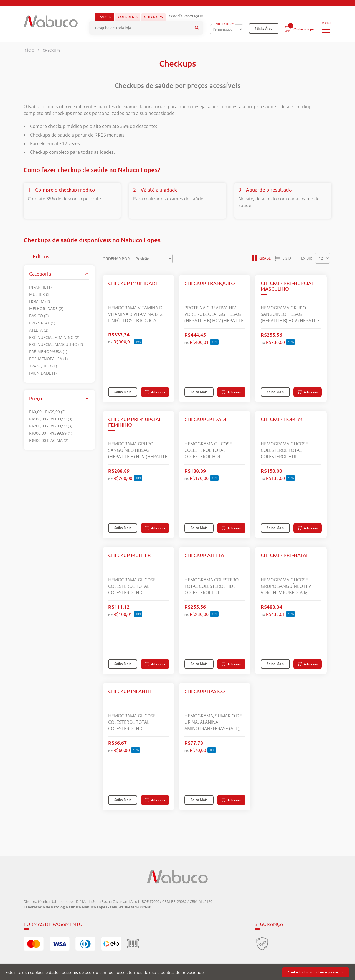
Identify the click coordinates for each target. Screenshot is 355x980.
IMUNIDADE (43, 373)
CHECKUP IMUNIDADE (133, 283)
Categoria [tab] (40, 273)
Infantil (40, 287)
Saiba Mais (123, 391)
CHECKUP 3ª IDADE (206, 419)
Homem (40, 301)
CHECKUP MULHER (129, 555)
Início (29, 50)
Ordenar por (116, 258)
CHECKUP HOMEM (282, 419)
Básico (39, 316)
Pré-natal (42, 323)
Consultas (128, 17)
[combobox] (146, 28)
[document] (177, 972)
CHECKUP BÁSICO (205, 691)
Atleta (39, 330)
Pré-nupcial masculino (56, 344)
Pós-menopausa (48, 359)
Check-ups (154, 17)
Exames (104, 17)
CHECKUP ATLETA (204, 555)
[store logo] (51, 23)
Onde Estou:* (224, 24)
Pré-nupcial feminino (54, 337)
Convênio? (186, 16)
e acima (49, 440)
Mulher (40, 294)
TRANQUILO (43, 366)
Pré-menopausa (48, 352)
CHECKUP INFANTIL (130, 691)
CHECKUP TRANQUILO (210, 283)
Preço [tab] (36, 398)
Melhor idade (46, 308)
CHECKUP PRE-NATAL (285, 555)
